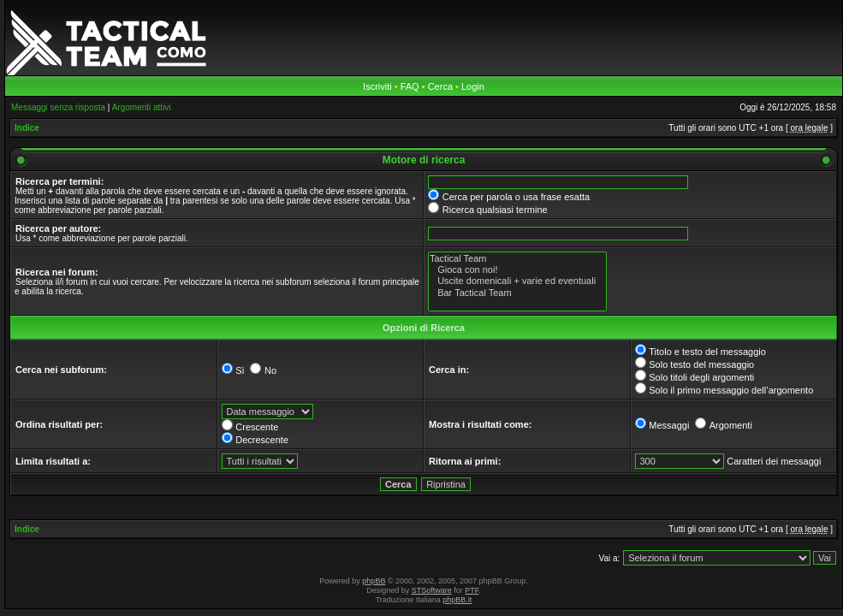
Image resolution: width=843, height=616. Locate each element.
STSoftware (432, 590)
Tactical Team (517, 259)
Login (473, 86)
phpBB (374, 581)
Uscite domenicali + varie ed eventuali (517, 281)
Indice (27, 128)
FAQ (410, 86)
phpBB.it (457, 600)
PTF (472, 590)
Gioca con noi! (517, 270)
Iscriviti (377, 86)
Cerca (440, 86)
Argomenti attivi (142, 107)
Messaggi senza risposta (58, 107)
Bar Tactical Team (517, 293)
